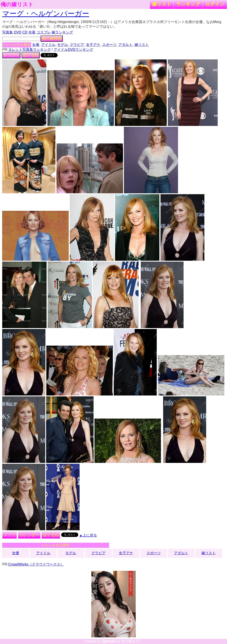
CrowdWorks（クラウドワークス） (36, 564)
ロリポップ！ (132, 641)
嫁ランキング (62, 32)
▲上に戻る (88, 535)
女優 (36, 45)
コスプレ (44, 32)
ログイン (215, 4)
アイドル (48, 45)
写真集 (8, 32)
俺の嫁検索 (52, 39)
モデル (63, 45)
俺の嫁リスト (17, 4)
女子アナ (93, 45)
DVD (18, 32)
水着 (32, 32)
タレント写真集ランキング (29, 50)
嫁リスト (162, 4)
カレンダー (29, 535)
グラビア (77, 45)
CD (25, 32)
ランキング (188, 4)
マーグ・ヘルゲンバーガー (46, 14)
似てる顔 (31, 55)
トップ (10, 535)
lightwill (109, 641)
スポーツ (109, 45)
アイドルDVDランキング (73, 50)
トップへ (11, 55)
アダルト (125, 45)
